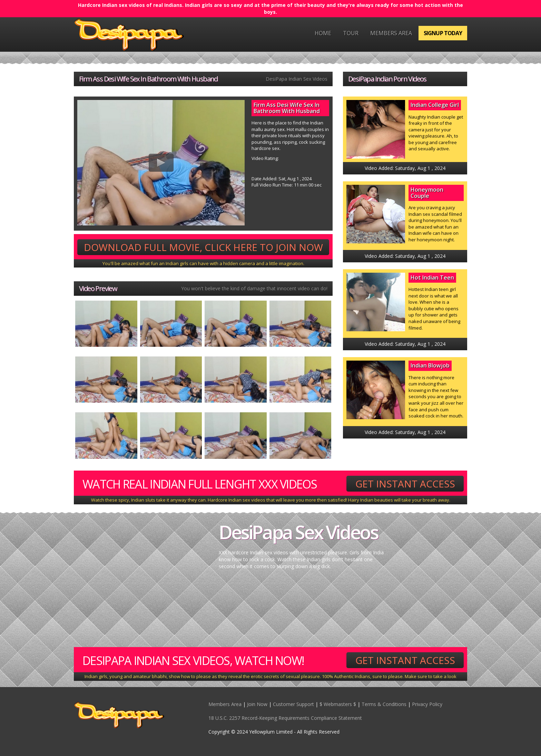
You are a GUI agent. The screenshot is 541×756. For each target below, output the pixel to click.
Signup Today (443, 33)
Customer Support (293, 704)
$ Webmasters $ (338, 704)
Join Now (257, 704)
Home (323, 33)
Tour (351, 33)
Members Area (391, 33)
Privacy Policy (427, 704)
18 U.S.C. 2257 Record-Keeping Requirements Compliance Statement (285, 718)
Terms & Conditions (384, 704)
